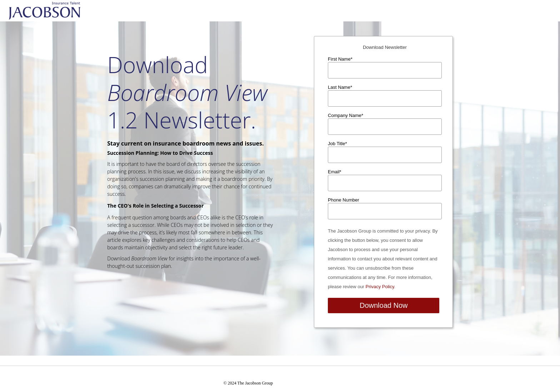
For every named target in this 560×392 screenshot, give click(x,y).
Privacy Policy (380, 287)
